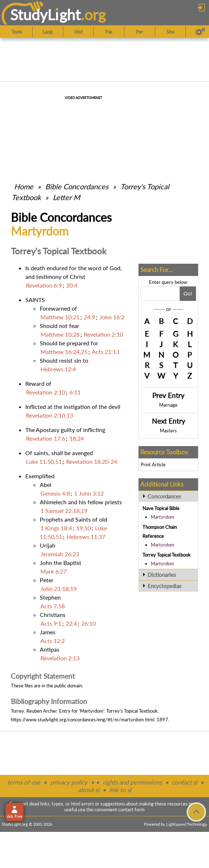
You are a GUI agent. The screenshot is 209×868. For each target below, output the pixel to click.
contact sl (184, 782)
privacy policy (69, 782)
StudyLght (45, 15)
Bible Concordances (77, 186)
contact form (131, 809)
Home (24, 186)
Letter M (67, 197)
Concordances (164, 496)
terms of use (24, 782)
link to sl (120, 790)
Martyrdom (163, 517)
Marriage (168, 405)
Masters (168, 431)
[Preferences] (201, 32)
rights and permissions (132, 782)
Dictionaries (162, 575)
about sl (89, 790)
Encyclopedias (165, 586)
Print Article (153, 465)
